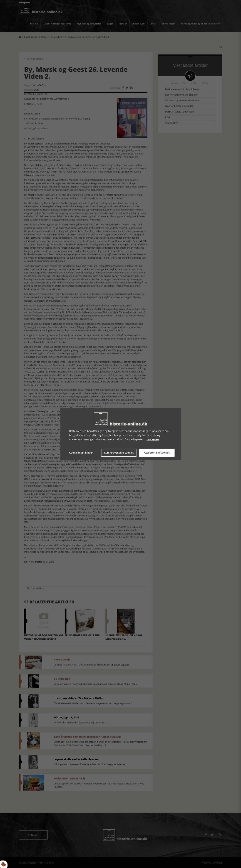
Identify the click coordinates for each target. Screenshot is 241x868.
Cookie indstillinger (81, 453)
